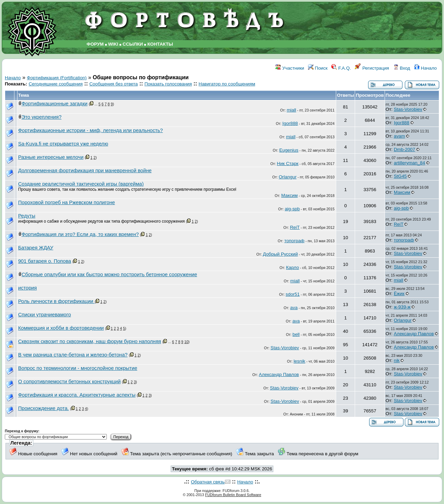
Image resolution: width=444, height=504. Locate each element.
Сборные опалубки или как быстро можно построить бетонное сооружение (109, 274)
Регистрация (372, 68)
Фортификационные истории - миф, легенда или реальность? (91, 130)
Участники (290, 68)
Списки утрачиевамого (45, 315)
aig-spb (292, 209)
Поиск (318, 68)
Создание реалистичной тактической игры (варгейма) (81, 184)
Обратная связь (208, 482)
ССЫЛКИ (133, 44)
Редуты (27, 216)
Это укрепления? (42, 117)
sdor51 (293, 294)
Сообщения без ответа (113, 84)
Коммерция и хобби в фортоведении (61, 328)
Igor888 (290, 123)
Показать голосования (168, 84)
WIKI (113, 44)
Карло (292, 267)
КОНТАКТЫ (160, 44)
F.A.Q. (341, 68)
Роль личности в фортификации (56, 301)
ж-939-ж (402, 307)
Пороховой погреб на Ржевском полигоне (67, 202)
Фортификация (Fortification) (57, 78)
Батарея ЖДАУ (36, 248)
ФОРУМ (95, 44)
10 (186, 342)
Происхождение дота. (44, 408)
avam (400, 136)
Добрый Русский (281, 254)
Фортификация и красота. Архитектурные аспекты (77, 395)
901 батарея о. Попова (45, 261)
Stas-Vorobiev (408, 109)
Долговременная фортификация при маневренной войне (85, 171)
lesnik (299, 361)
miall (291, 110)
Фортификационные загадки (55, 104)
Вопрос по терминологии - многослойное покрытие (78, 368)
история (28, 288)
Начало (425, 68)
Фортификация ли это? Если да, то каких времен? (80, 234)
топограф (294, 241)
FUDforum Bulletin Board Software (233, 495)
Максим (289, 195)
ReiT (295, 227)
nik (397, 360)
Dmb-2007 (405, 149)
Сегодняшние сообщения (55, 84)
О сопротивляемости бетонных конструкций (70, 382)
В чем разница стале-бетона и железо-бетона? (73, 355)
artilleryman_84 (409, 163)
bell (296, 334)
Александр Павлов (414, 334)
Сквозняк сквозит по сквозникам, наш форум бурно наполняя (90, 341)
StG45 (400, 176)
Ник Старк (288, 163)
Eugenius (289, 150)
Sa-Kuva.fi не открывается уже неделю (63, 144)
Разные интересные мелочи (51, 157)
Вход (402, 68)
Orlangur (288, 177)
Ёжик (399, 294)
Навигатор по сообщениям (227, 84)
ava (294, 308)
